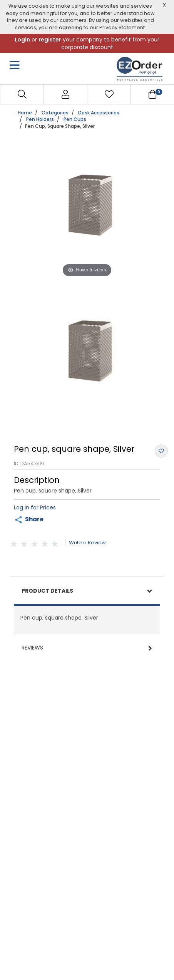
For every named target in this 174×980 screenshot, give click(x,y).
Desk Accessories (99, 113)
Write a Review (87, 543)
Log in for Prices (35, 507)
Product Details (47, 591)
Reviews (32, 648)
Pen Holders (40, 119)
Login (22, 40)
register (50, 40)
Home (25, 113)
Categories (55, 113)
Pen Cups (75, 119)
